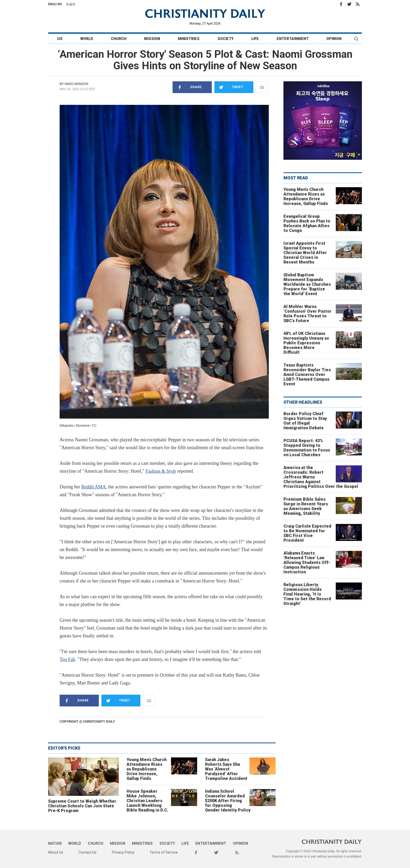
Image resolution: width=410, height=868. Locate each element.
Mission (152, 39)
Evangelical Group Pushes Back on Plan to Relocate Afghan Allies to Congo (307, 223)
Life (255, 39)
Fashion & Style (161, 471)
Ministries (189, 39)
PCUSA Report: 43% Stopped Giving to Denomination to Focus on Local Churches (307, 448)
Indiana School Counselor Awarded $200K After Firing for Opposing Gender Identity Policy (228, 801)
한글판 (71, 4)
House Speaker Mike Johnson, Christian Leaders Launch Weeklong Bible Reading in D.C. (147, 801)
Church (119, 39)
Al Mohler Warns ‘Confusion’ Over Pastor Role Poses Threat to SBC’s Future (307, 314)
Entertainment (293, 39)
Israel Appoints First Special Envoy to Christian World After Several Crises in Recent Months (305, 253)
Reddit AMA (94, 487)
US (60, 39)
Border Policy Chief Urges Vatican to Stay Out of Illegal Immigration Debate (305, 421)
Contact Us (87, 852)
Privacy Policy (123, 852)
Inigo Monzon (76, 84)
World (87, 39)
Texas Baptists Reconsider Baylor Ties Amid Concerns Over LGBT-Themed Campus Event (307, 375)
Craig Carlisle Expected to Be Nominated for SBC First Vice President (307, 533)
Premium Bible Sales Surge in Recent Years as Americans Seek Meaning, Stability (306, 506)
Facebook (341, 4)
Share (187, 87)
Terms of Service (164, 852)
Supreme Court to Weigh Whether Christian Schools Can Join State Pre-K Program (82, 806)
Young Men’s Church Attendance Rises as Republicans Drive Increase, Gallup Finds (147, 769)
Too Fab (67, 659)
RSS (358, 4)
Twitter (349, 4)
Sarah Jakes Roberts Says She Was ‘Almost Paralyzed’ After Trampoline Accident (226, 769)
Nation (55, 843)
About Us (56, 852)
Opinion (334, 39)
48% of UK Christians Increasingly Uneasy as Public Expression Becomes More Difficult (306, 343)
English (55, 4)
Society (226, 39)
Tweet (229, 87)
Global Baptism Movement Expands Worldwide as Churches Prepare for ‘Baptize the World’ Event (307, 284)
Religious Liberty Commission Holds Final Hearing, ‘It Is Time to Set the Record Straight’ (307, 594)
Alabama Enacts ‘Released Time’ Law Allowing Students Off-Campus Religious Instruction (307, 563)
